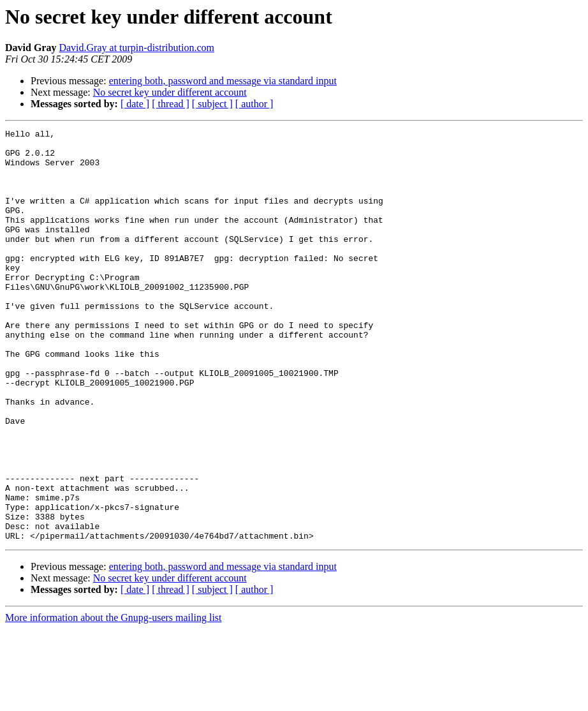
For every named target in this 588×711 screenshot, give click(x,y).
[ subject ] (212, 104)
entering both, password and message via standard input (223, 81)
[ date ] (135, 104)
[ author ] (254, 104)
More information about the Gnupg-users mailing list (114, 700)
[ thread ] (171, 104)
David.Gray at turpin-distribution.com (136, 48)
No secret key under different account (170, 92)
